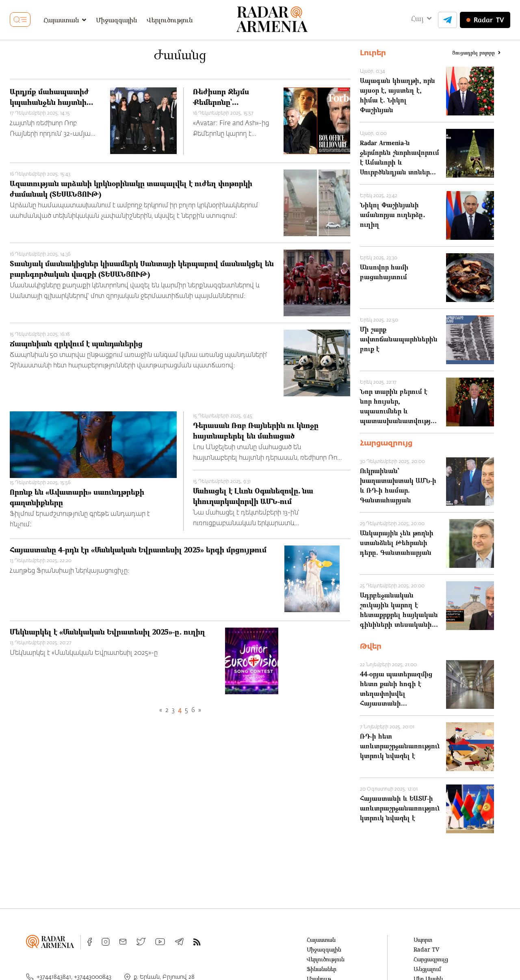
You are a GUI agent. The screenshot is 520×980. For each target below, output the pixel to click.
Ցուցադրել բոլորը (476, 53)
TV (485, 20)
